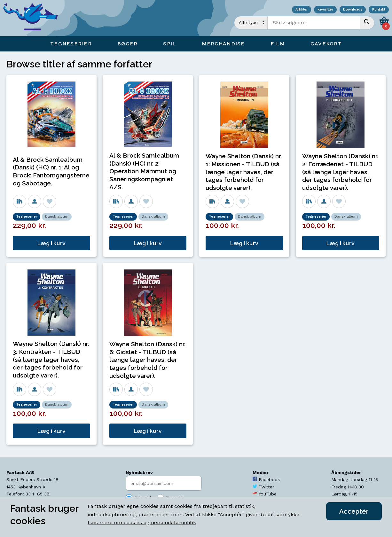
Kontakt (379, 10)
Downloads (353, 10)
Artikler (302, 10)
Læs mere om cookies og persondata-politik (142, 522)
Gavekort (326, 44)
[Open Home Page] (34, 18)
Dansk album (57, 217)
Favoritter (325, 10)
